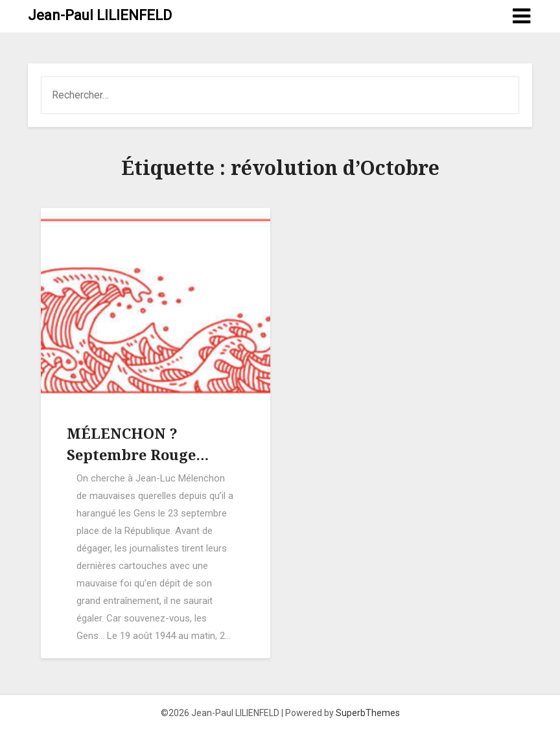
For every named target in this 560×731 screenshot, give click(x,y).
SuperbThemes (368, 713)
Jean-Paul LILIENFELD (100, 15)
